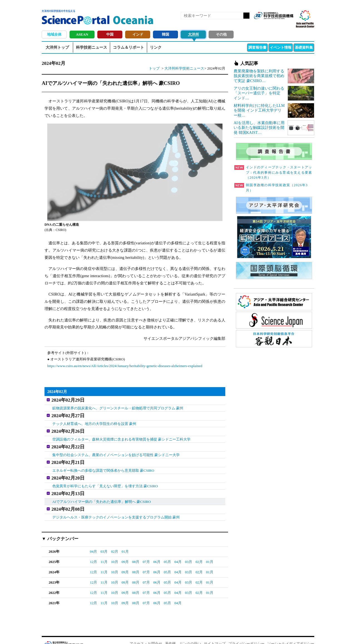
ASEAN (82, 34)
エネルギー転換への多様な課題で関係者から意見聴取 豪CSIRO (103, 464)
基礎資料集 (304, 47)
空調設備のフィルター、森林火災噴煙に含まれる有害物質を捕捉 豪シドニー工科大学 (121, 435)
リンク (156, 47)
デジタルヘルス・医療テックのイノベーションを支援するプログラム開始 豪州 (116, 506)
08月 (136, 551)
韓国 (165, 34)
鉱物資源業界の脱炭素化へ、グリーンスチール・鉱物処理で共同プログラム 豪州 (118, 407)
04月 (93, 541)
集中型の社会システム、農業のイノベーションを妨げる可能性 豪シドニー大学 (116, 450)
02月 (115, 541)
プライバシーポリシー (246, 633)
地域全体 (54, 34)
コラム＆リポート (128, 47)
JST (63, 634)
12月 (93, 551)
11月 (104, 551)
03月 (104, 541)
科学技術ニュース (92, 47)
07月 (146, 551)
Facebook (270, 24)
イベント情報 (281, 47)
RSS (260, 24)
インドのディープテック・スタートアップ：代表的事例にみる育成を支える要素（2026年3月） (273, 173)
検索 (246, 16)
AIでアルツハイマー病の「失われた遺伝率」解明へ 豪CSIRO (102, 492)
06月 (157, 551)
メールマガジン (289, 24)
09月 (125, 551)
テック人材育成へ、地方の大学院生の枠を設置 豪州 (94, 421)
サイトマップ (215, 633)
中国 (110, 34)
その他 (221, 34)
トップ (154, 68)
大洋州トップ (57, 47)
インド (138, 34)
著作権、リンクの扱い (183, 633)
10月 (115, 551)
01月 (125, 541)
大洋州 (193, 34)
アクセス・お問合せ (146, 633)
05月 (167, 551)
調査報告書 (257, 47)
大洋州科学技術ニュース (184, 68)
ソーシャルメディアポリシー (291, 633)
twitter (279, 24)
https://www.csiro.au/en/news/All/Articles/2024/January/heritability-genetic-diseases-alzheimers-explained (125, 366)
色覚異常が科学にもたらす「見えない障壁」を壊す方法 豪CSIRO (105, 478)
